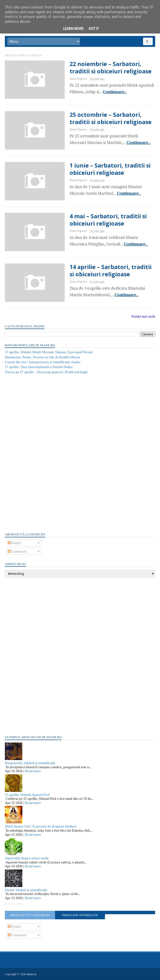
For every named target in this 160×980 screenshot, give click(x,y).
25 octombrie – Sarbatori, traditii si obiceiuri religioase (111, 118)
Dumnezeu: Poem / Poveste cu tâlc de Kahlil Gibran (42, 357)
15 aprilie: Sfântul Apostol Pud (27, 795)
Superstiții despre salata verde (27, 858)
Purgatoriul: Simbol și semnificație (30, 763)
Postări (14, 543)
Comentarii (17, 552)
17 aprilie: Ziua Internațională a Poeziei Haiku (39, 367)
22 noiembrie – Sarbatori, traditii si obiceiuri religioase (111, 68)
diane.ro (32, 974)
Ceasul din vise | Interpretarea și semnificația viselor (43, 362)
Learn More (73, 29)
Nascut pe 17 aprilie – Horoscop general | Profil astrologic (46, 372)
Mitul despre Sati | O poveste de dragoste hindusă (41, 826)
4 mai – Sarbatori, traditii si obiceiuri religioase (108, 220)
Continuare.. (115, 92)
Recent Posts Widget (14, 904)
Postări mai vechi (143, 317)
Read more (33, 771)
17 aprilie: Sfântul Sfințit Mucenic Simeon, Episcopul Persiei (49, 352)
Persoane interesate (80, 915)
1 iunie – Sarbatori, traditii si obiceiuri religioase (110, 169)
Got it (94, 29)
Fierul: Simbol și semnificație (26, 890)
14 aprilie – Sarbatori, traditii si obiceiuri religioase (111, 270)
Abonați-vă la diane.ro (30, 915)
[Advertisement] (41, 453)
